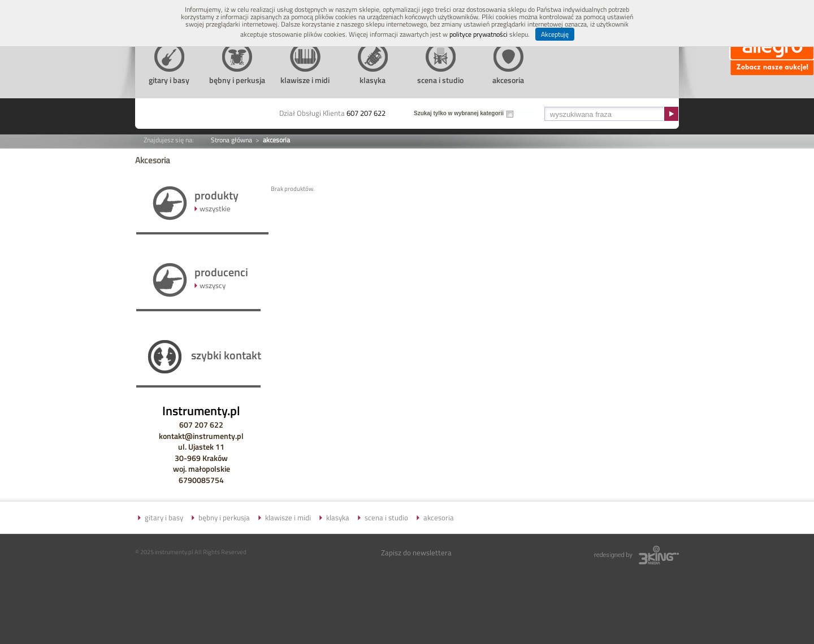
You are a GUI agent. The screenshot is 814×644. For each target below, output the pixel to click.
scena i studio (386, 517)
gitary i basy (164, 517)
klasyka (338, 517)
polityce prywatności (479, 34)
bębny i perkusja (224, 517)
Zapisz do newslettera (416, 552)
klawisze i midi (288, 517)
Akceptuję (555, 34)
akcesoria (439, 517)
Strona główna (231, 140)
